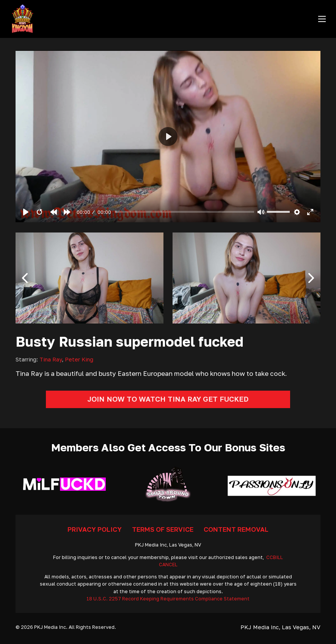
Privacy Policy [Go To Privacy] (95, 529)
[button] (25, 278)
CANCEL (168, 565)
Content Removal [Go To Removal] (236, 529)
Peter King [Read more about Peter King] (79, 359)
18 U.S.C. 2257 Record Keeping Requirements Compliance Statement (168, 599)
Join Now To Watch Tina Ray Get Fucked (168, 399)
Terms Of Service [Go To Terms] (163, 529)
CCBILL (275, 557)
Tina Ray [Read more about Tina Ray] (51, 359)
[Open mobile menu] (322, 19)
